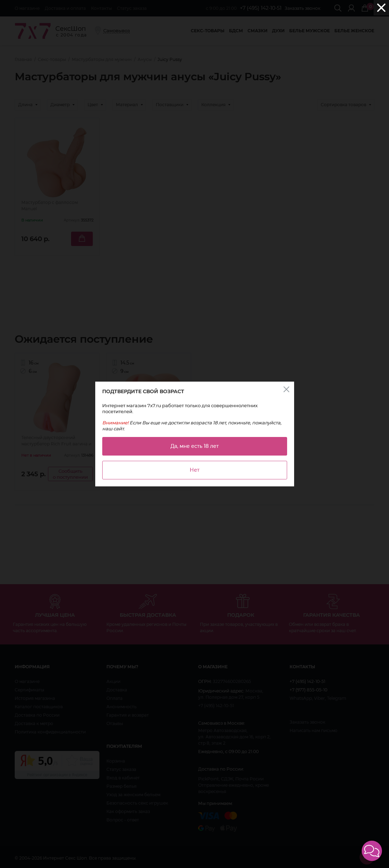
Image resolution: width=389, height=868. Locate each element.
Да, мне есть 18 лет (195, 446)
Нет (195, 470)
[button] (372, 851)
